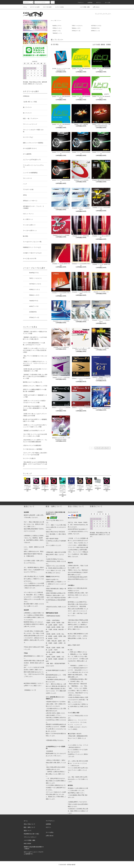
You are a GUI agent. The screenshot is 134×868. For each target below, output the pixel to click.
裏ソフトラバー (58, 21)
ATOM (29, 844)
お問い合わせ (95, 7)
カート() (106, 3)
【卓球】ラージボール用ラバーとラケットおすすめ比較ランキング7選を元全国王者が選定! (35, 350)
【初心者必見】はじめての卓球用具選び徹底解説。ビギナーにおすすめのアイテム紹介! (35, 464)
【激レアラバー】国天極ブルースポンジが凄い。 (35, 357)
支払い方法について (29, 824)
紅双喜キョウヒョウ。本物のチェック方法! (35, 386)
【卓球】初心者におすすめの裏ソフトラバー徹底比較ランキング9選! (35, 370)
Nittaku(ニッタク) (76, 28)
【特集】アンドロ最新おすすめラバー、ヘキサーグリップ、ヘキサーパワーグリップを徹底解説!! (35, 363)
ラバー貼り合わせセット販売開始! (33, 449)
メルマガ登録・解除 (84, 7)
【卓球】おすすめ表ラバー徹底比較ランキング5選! (35, 396)
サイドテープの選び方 (29, 458)
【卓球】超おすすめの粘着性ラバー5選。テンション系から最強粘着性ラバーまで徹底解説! (35, 408)
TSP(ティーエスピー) (77, 26)
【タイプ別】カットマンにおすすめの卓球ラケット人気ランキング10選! (35, 435)
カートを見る (50, 832)
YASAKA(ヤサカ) (95, 28)
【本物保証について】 (30, 690)
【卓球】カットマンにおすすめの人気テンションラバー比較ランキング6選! (35, 426)
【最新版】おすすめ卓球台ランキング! (34, 431)
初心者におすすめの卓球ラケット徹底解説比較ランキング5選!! (35, 420)
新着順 (108, 45)
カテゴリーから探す (34, 7)
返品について (28, 831)
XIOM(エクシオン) (57, 28)
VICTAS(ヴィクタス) (96, 26)
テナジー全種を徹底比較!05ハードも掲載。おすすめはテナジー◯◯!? (34, 344)
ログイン (98, 3)
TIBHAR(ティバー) (57, 33)
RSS (25, 844)
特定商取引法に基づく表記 (31, 834)
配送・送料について (29, 827)
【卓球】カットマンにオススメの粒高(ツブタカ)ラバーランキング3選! (35, 402)
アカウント (80, 3)
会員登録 (89, 3)
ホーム (25, 7)
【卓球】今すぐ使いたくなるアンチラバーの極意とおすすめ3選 (35, 415)
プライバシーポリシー (30, 837)
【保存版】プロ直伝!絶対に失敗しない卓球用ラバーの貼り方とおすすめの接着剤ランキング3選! (35, 376)
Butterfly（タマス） (57, 26)
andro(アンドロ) (56, 31)
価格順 (103, 45)
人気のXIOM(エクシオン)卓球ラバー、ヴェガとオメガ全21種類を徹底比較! (35, 441)
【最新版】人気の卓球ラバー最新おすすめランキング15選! (35, 333)
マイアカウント (50, 821)
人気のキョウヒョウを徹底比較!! (32, 445)
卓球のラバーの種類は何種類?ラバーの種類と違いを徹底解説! (35, 390)
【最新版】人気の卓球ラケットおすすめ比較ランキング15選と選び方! (35, 338)
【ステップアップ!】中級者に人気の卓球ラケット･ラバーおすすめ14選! (35, 454)
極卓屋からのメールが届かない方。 (33, 382)
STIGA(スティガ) (76, 31)
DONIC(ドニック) (95, 31)
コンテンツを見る (58, 7)
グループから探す (46, 7)
